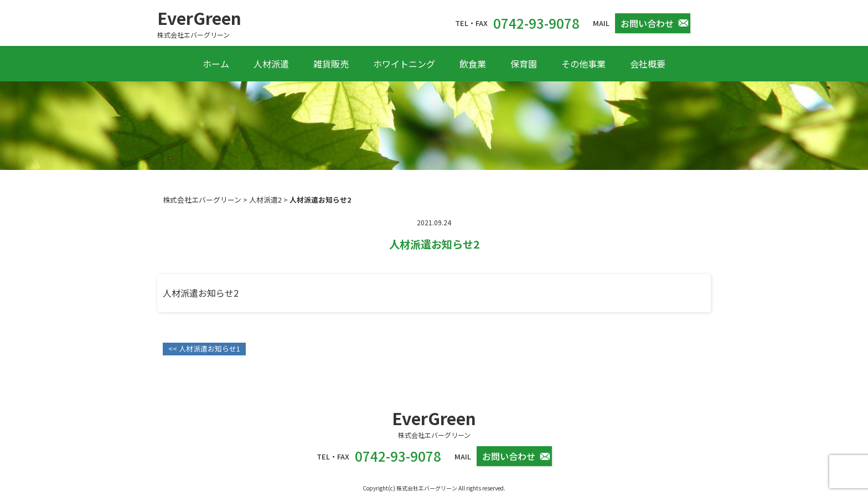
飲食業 (473, 64)
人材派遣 (271, 64)
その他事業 (583, 64)
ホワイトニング (404, 64)
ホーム (216, 64)
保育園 (524, 64)
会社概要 (648, 64)
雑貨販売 (331, 64)
